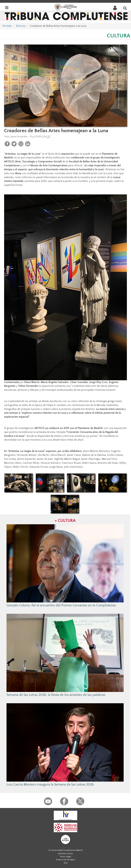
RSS (66, 863)
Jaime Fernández (19, 137)
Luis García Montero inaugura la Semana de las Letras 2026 (50, 785)
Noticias (21, 26)
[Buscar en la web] (125, 8)
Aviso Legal (65, 857)
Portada (7, 26)
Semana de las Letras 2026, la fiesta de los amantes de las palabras (56, 695)
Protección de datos (65, 860)
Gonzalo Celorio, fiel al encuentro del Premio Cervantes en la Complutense (61, 605)
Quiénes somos (65, 853)
